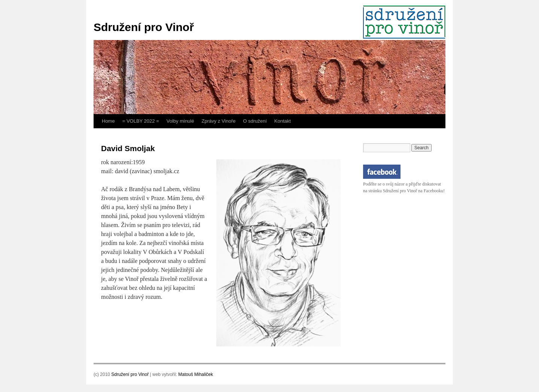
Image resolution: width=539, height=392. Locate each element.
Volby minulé (180, 121)
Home (108, 121)
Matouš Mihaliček (196, 374)
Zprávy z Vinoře (218, 121)
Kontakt (283, 121)
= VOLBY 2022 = (141, 121)
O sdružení (255, 121)
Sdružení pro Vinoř (144, 27)
